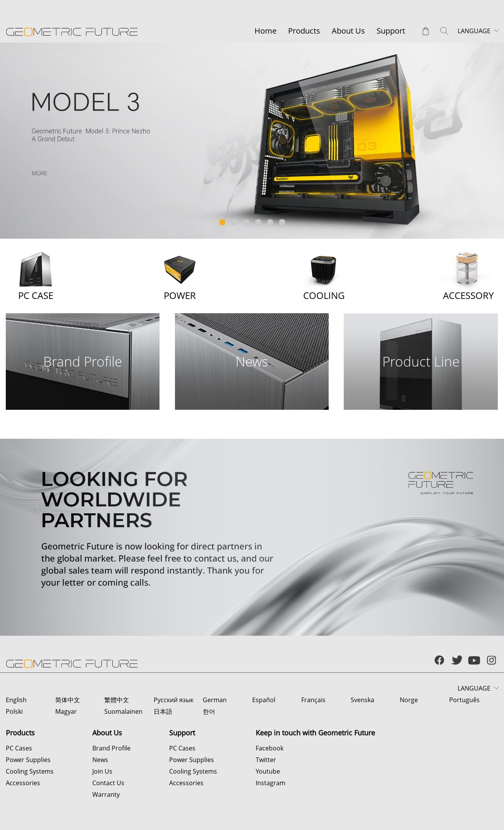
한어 (209, 711)
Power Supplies (28, 760)
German (215, 700)
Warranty (106, 794)
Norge (409, 700)
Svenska (362, 700)
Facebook (270, 748)
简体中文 (68, 700)
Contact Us (108, 783)
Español (264, 700)
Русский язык (174, 700)
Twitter (266, 760)
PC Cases (19, 748)
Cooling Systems (30, 771)
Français (313, 700)
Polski (14, 711)
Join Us (102, 771)
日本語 (163, 711)
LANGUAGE (474, 31)
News (100, 760)
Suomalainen (123, 711)
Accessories (23, 783)
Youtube (268, 771)
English (16, 700)
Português (464, 700)
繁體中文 (117, 700)
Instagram (271, 783)
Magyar (66, 711)
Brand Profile (111, 748)
